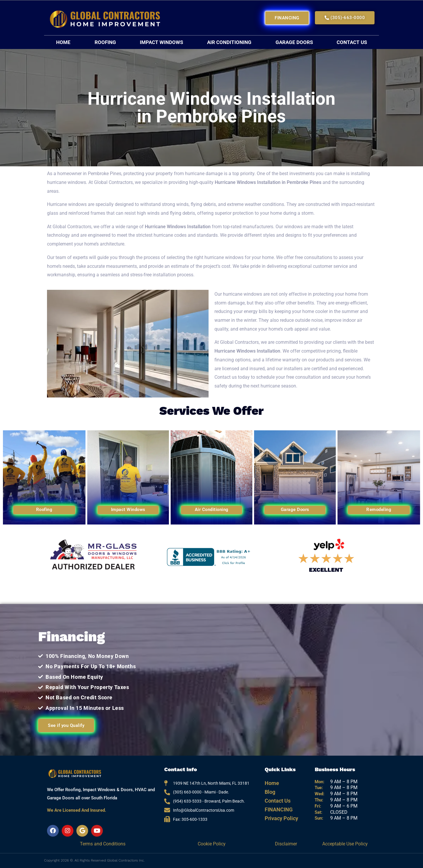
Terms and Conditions (103, 844)
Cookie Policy (212, 844)
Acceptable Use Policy (345, 844)
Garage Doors (294, 42)
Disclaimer (287, 844)
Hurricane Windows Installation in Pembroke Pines (269, 182)
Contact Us (352, 42)
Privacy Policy (281, 818)
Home (63, 42)
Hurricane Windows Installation (178, 227)
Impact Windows (161, 42)
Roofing (105, 42)
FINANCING (279, 809)
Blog (270, 792)
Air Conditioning (229, 42)
